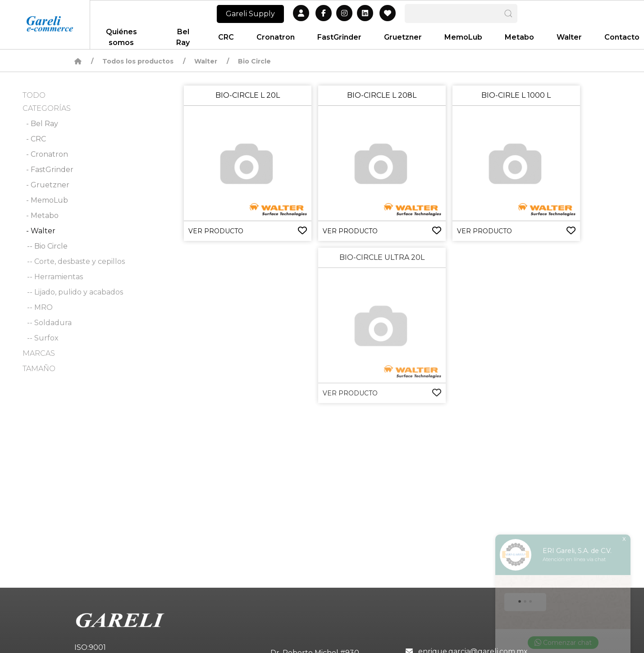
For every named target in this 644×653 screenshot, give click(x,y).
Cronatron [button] (276, 37)
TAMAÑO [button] (39, 369)
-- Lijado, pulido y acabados (75, 292)
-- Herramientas (55, 277)
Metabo (519, 37)
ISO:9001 (90, 647)
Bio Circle (254, 61)
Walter (206, 61)
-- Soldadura (49, 323)
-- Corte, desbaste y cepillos (76, 261)
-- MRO (40, 307)
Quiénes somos (121, 37)
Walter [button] (569, 37)
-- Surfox (43, 338)
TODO (34, 95)
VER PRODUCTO (216, 231)
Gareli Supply (250, 14)
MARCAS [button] (39, 353)
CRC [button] (226, 37)
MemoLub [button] (463, 37)
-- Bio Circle (47, 246)
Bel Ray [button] (183, 37)
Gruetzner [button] (403, 37)
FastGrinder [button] (339, 37)
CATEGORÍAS (47, 108)
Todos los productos (138, 61)
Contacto (622, 37)
